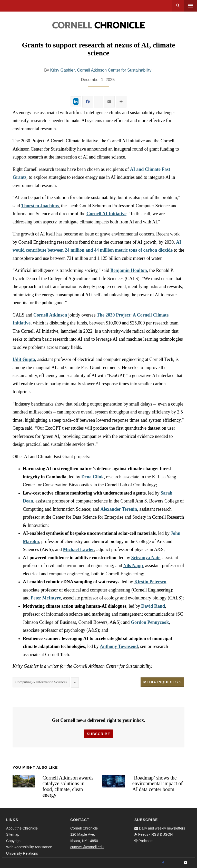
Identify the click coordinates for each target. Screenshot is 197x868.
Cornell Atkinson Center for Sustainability (114, 70)
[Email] (186, 863)
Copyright (14, 841)
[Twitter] (174, 863)
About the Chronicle (22, 828)
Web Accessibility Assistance (29, 847)
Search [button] (178, 6)
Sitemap (13, 834)
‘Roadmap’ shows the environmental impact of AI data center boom (158, 783)
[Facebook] (163, 863)
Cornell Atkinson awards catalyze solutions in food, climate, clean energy (68, 786)
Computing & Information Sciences (41, 682)
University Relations (22, 853)
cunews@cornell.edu (87, 847)
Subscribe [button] (98, 734)
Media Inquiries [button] (162, 682)
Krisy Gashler (62, 70)
